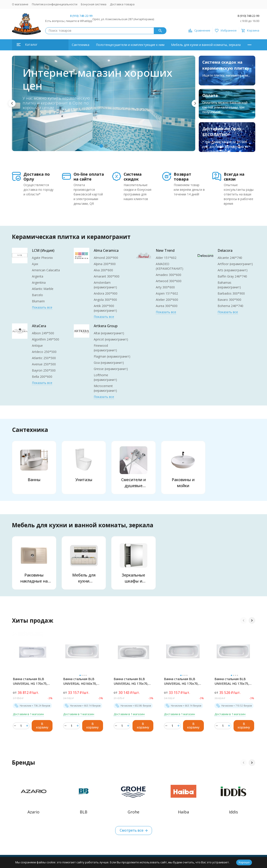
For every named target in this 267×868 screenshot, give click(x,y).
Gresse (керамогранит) (111, 369)
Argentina (39, 282)
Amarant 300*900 (107, 276)
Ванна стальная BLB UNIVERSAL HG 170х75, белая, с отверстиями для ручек (30, 681)
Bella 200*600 (42, 377)
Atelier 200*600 (167, 300)
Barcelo (37, 295)
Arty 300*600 (165, 287)
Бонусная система (94, 4)
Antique (37, 345)
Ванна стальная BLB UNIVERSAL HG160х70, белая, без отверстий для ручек (80, 681)
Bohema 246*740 (230, 306)
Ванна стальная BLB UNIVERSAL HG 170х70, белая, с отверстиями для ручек (131, 681)
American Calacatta (46, 270)
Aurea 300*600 (167, 306)
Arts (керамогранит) (233, 270)
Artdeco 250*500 (44, 352)
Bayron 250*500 (44, 370)
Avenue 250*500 (44, 364)
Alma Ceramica (106, 250)
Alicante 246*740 (230, 258)
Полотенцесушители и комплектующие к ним (130, 45)
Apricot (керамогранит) (111, 339)
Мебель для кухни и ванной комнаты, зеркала (206, 45)
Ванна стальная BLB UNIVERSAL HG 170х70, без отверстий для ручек (183, 681)
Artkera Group (106, 326)
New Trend (165, 250)
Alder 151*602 (166, 258)
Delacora (225, 250)
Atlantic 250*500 (44, 358)
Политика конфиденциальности (55, 4)
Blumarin (38, 301)
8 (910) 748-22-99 (81, 16)
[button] (12, 103)
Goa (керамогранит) (109, 363)
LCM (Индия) (43, 250)
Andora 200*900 (106, 293)
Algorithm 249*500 (46, 339)
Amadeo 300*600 (169, 275)
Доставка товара (122, 4)
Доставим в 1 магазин (28, 714)
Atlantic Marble (43, 289)
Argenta (38, 276)
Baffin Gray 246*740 (232, 276)
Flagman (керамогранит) (112, 356)
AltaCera (39, 326)
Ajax (35, 264)
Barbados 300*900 (231, 293)
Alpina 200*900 (105, 264)
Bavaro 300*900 (229, 300)
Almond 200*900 (106, 258)
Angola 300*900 (105, 300)
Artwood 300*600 (169, 281)
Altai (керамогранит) (109, 333)
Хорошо (244, 862)
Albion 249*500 (43, 333)
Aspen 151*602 (167, 293)
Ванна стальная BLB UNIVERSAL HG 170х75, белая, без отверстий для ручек (232, 681)
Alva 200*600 (103, 270)
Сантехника (81, 45)
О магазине (20, 4)
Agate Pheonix (42, 258)
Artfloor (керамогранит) (235, 264)
